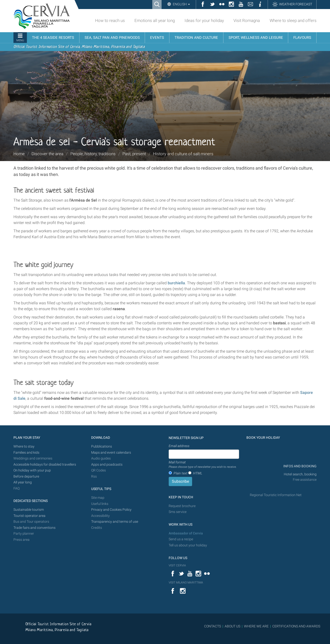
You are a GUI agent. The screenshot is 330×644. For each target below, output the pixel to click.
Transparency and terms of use (115, 522)
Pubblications (102, 446)
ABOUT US (232, 626)
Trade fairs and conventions (34, 528)
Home (19, 154)
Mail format (203, 465)
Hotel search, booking (300, 474)
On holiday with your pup (32, 470)
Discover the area (47, 154)
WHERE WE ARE (256, 626)
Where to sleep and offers (293, 20)
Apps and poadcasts (107, 465)
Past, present (134, 154)
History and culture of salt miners (183, 154)
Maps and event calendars (111, 453)
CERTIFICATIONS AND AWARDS (296, 626)
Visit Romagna (247, 20)
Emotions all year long (155, 20)
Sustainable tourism (29, 510)
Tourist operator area (29, 516)
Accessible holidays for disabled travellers (45, 465)
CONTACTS (213, 626)
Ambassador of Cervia (186, 533)
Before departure (26, 476)
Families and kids (26, 453)
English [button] (181, 4)
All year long (23, 482)
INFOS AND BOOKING (300, 466)
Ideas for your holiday (204, 20)
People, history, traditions (93, 154)
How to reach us (110, 20)
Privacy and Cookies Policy (111, 510)
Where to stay (24, 446)
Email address (179, 446)
